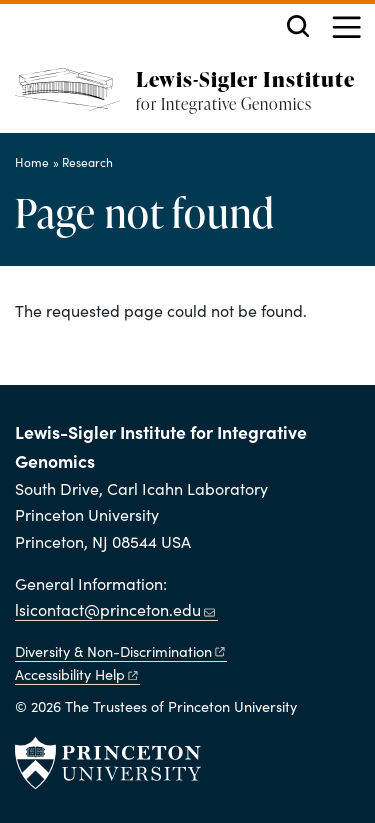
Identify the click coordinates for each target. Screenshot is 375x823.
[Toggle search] (298, 26)
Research (87, 162)
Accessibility (77, 674)
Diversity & (121, 651)
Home (32, 162)
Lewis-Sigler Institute (245, 78)
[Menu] (346, 29)
